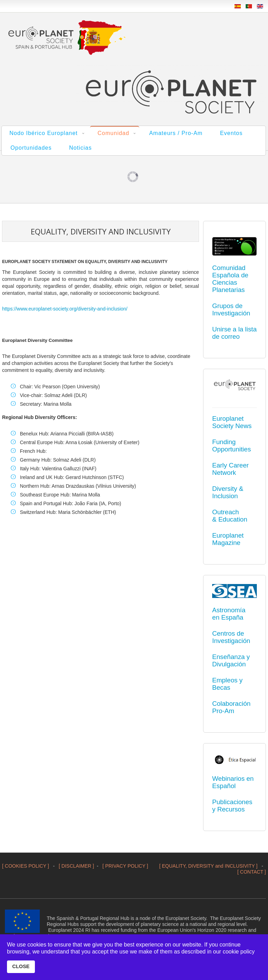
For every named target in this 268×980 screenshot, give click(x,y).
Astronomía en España (229, 614)
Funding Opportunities (232, 446)
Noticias (80, 148)
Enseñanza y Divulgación (231, 660)
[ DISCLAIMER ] (76, 866)
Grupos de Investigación (231, 309)
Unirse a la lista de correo (234, 333)
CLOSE (21, 966)
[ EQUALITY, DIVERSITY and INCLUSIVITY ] (208, 866)
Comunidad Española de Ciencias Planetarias (230, 279)
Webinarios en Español (233, 782)
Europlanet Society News (232, 422)
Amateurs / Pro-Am (176, 133)
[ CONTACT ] (252, 872)
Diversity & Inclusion (228, 492)
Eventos (231, 133)
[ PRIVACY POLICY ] (125, 866)
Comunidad (114, 133)
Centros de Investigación (231, 637)
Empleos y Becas (227, 684)
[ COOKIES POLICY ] (25, 866)
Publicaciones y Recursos (232, 806)
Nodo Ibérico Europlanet (44, 133)
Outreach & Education (230, 516)
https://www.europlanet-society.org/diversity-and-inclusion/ (65, 309)
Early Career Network (230, 469)
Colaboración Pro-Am (231, 707)
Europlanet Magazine (228, 539)
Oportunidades (31, 148)
